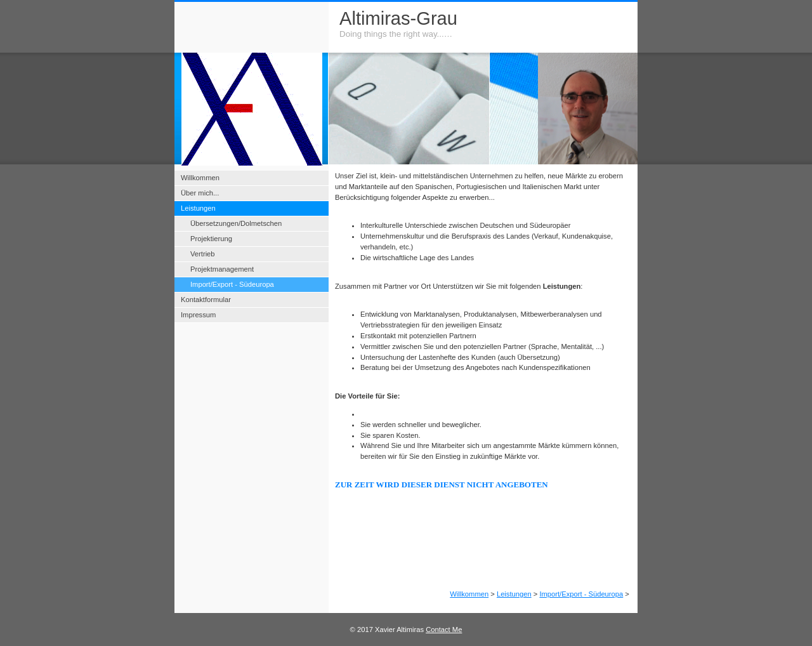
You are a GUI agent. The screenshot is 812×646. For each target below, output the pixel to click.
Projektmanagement (222, 269)
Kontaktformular (206, 300)
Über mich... (200, 193)
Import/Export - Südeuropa (581, 594)
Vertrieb (203, 254)
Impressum (198, 315)
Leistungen (514, 594)
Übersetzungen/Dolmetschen (236, 223)
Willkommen (469, 594)
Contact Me (444, 630)
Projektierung (211, 239)
